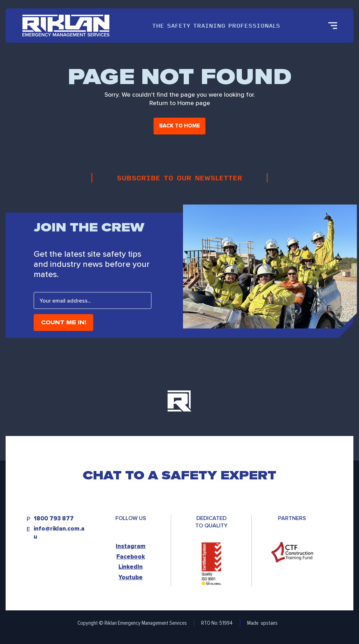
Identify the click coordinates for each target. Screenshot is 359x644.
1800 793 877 (54, 519)
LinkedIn (131, 567)
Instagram (131, 546)
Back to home (179, 126)
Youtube (131, 577)
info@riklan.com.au (59, 533)
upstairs (269, 623)
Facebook (131, 557)
